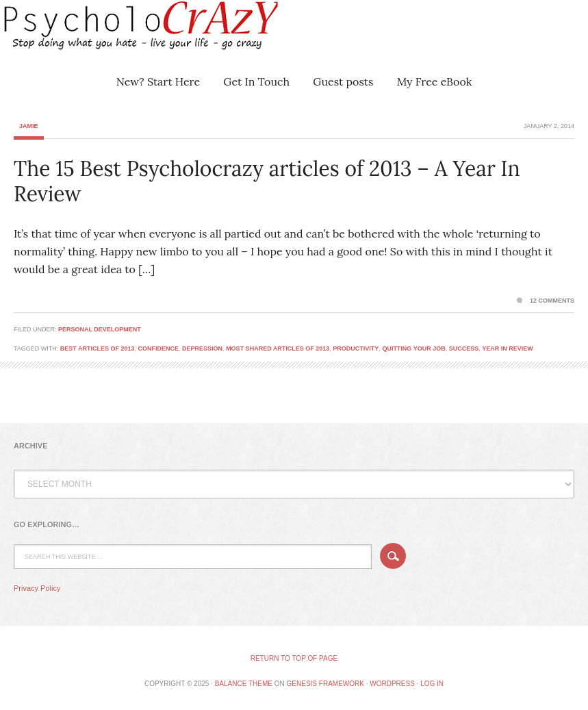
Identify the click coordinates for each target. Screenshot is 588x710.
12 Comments (552, 301)
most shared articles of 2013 (278, 348)
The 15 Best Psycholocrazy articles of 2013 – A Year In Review (267, 181)
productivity (356, 348)
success (464, 348)
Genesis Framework (325, 684)
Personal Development (100, 329)
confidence (159, 348)
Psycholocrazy (120, 34)
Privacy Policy (37, 588)
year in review (508, 348)
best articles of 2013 (98, 348)
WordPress (392, 684)
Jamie (29, 126)
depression (202, 348)
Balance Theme (244, 684)
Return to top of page (294, 658)
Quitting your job (413, 348)
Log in (432, 684)
